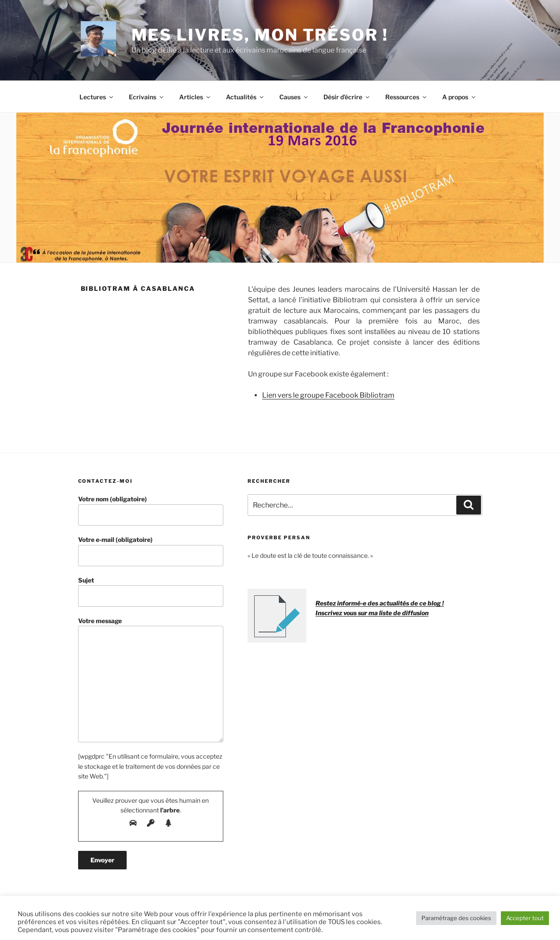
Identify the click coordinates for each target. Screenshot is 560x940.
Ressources (406, 97)
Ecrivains (147, 97)
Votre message (151, 680)
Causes (294, 97)
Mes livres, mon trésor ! (260, 35)
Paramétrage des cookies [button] (456, 918)
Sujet (151, 592)
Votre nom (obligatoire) (151, 510)
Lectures (97, 97)
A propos (459, 97)
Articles (195, 97)
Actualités (245, 97)
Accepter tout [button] (525, 918)
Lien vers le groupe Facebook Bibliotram (328, 395)
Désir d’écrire (347, 97)
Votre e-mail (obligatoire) (151, 551)
